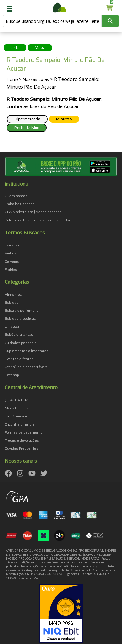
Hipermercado (27, 119)
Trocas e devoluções (22, 440)
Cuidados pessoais (21, 343)
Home (13, 79)
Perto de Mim (27, 127)
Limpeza (12, 326)
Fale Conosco (16, 416)
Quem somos (16, 196)
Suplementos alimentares (27, 351)
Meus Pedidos (17, 408)
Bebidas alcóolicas (20, 318)
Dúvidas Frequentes (22, 448)
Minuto (64, 119)
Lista (15, 47)
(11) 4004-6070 (18, 400)
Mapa (40, 47)
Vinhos (11, 253)
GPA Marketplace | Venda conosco (33, 212)
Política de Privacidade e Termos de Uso (38, 220)
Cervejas (12, 261)
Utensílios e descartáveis (26, 367)
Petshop (12, 375)
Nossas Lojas (36, 79)
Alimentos (13, 294)
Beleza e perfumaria (22, 310)
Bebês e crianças (19, 334)
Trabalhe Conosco (20, 204)
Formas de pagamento (24, 432)
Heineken (12, 245)
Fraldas (11, 269)
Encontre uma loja (20, 424)
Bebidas (12, 302)
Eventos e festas (19, 359)
